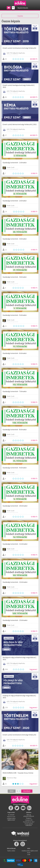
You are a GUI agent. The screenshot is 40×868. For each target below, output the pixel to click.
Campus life (29, 820)
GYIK (29, 855)
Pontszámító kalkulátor (29, 825)
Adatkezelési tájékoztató (11, 819)
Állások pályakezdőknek (29, 815)
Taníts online (11, 851)
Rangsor (29, 818)
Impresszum (11, 817)
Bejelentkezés (23, 8)
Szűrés (20, 16)
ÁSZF (29, 853)
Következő (27, 791)
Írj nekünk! (11, 815)
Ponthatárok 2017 (29, 822)
